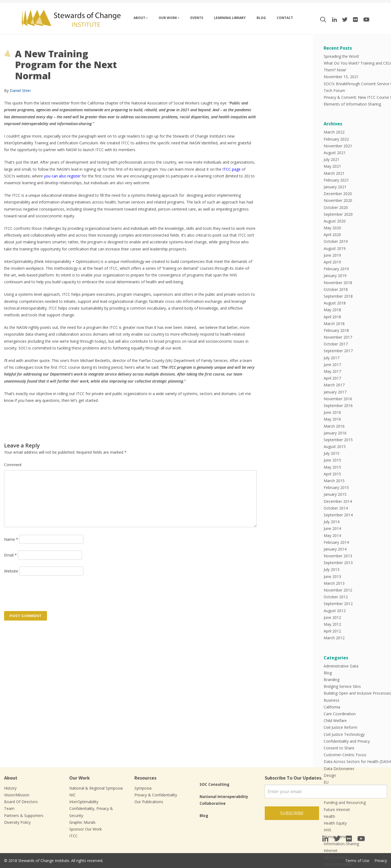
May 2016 (332, 419)
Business (332, 700)
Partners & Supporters (24, 815)
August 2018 (335, 303)
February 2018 (336, 330)
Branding (332, 680)
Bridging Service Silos (342, 686)
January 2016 (335, 433)
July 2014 (332, 522)
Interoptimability (338, 864)
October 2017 (336, 344)
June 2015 (332, 460)
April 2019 (332, 262)
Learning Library (230, 18)
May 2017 (332, 371)
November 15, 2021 (341, 77)
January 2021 (335, 187)
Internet (331, 850)
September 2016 (338, 406)
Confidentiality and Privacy (347, 741)
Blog (261, 18)
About (139, 18)
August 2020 (335, 221)
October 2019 (336, 241)
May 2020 (332, 228)
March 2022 (334, 132)
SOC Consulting (215, 784)
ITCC (73, 836)
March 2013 (334, 583)
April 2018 (332, 317)
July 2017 (332, 358)
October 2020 (336, 207)
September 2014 (338, 515)
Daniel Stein (20, 90)
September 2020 (338, 214)
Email (10, 555)
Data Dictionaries (339, 769)
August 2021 (335, 153)
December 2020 (338, 194)
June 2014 (332, 528)
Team (9, 808)
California (332, 707)
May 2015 (332, 467)
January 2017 (335, 392)
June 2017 (332, 365)
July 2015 (332, 453)
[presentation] (45, 593)
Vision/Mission (17, 795)
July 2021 (332, 159)
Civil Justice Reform (340, 727)
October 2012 (336, 597)
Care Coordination (340, 714)
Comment (13, 465)
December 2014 (338, 501)
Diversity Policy (17, 822)
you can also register (62, 176)
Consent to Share (339, 748)
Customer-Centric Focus (345, 755)
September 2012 (338, 604)
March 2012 (334, 638)
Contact (285, 18)
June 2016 (332, 412)
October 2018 (336, 289)
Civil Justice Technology (344, 734)
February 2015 (336, 487)
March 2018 (334, 324)
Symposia (143, 788)
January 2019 (335, 276)
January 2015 (335, 494)
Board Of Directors (21, 802)
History (10, 788)
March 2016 (334, 426)
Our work (168, 18)
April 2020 (332, 235)
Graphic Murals (82, 822)
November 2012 (338, 590)
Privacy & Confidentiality (156, 795)
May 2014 (332, 535)
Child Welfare (335, 721)
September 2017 (338, 351)
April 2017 (332, 378)
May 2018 (332, 310)
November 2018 (338, 283)
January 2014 (335, 549)
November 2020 (338, 200)
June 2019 (332, 255)
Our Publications (149, 802)
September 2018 (338, 296)
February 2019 (336, 269)
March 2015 (334, 481)
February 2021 (336, 180)
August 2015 (335, 446)
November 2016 (338, 399)
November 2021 (338, 146)
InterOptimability (84, 802)
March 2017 (334, 385)
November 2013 (338, 556)
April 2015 (332, 474)
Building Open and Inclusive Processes (357, 693)
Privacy (381, 861)
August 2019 (335, 248)
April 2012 (332, 631)
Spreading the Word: (341, 56)
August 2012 (335, 611)
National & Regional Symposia (96, 788)
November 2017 (338, 337)
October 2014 (336, 508)
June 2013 (332, 576)
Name (11, 539)
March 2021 (334, 173)
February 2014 (336, 542)
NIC (72, 795)
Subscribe (292, 813)
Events (197, 18)
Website (11, 571)
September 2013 (338, 563)
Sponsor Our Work (86, 829)
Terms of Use (357, 861)
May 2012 (332, 624)
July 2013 (332, 569)
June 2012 (332, 617)
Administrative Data (341, 666)
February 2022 (336, 139)
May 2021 (332, 166)
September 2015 (338, 440)
